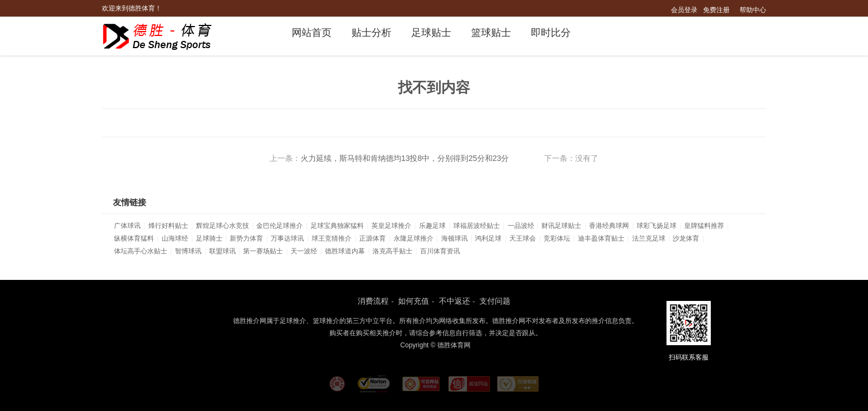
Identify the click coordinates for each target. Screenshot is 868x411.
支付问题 (495, 301)
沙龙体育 (686, 238)
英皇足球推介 (391, 226)
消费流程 (373, 301)
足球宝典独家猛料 (337, 226)
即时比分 (551, 33)
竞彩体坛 (557, 238)
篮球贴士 (491, 33)
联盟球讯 (223, 251)
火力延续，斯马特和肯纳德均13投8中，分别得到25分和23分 (405, 158)
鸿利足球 (488, 238)
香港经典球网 (609, 226)
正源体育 (373, 238)
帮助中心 (753, 10)
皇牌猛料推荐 (704, 226)
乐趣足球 (432, 226)
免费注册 (716, 10)
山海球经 (175, 238)
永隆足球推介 (414, 238)
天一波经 (304, 251)
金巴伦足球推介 (280, 226)
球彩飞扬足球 (657, 226)
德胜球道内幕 (345, 251)
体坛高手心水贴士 (141, 251)
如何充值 (414, 301)
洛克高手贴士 (392, 251)
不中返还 (454, 301)
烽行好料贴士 (168, 226)
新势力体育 (246, 238)
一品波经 (521, 226)
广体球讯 (127, 226)
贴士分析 (371, 33)
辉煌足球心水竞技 (223, 226)
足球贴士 (431, 33)
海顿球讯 (454, 238)
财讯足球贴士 (561, 226)
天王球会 (523, 238)
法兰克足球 (649, 238)
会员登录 (684, 10)
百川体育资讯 (440, 251)
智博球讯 (188, 251)
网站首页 (312, 33)
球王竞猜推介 (332, 238)
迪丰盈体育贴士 (601, 238)
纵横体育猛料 (134, 238)
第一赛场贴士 (263, 251)
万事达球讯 (287, 238)
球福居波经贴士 (477, 226)
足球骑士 (209, 238)
